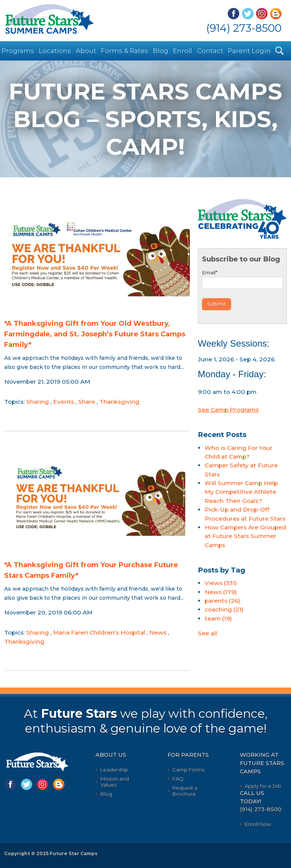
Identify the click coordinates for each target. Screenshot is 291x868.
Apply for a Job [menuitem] (263, 786)
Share (87, 402)
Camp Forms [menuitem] (188, 770)
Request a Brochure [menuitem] (185, 791)
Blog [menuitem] (160, 51)
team (218, 618)
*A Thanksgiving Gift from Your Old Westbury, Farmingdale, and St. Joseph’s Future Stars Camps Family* (95, 334)
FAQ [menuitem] (178, 779)
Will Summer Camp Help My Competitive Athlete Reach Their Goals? (241, 492)
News (158, 632)
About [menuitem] (86, 51)
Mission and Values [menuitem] (115, 782)
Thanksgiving (119, 402)
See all (207, 633)
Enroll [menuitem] (182, 51)
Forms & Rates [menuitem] (124, 51)
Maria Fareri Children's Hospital (99, 632)
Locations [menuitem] (55, 51)
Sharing (38, 402)
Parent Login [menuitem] (249, 51)
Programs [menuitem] (18, 51)
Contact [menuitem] (210, 51)
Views (221, 583)
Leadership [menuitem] (114, 770)
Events (63, 402)
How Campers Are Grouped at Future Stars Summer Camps (245, 536)
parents (222, 601)
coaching (224, 609)
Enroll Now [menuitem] (258, 824)
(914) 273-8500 (244, 28)
